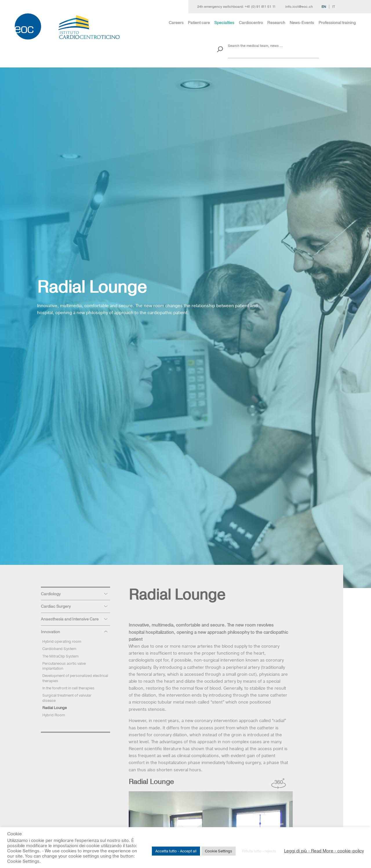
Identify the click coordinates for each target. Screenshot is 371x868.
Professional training (337, 23)
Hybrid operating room (62, 641)
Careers (176, 23)
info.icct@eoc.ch (299, 7)
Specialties (224, 23)
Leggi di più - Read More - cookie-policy (324, 851)
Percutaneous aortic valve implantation (64, 666)
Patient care (199, 23)
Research (276, 23)
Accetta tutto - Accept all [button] (176, 851)
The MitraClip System (60, 656)
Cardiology (51, 594)
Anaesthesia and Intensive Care (70, 619)
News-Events (302, 23)
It (334, 7)
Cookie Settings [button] (219, 851)
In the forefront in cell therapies (68, 688)
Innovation (50, 632)
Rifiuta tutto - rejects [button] (259, 851)
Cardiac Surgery (56, 606)
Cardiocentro (251, 23)
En (324, 7)
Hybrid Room (54, 715)
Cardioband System (59, 649)
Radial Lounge (54, 708)
